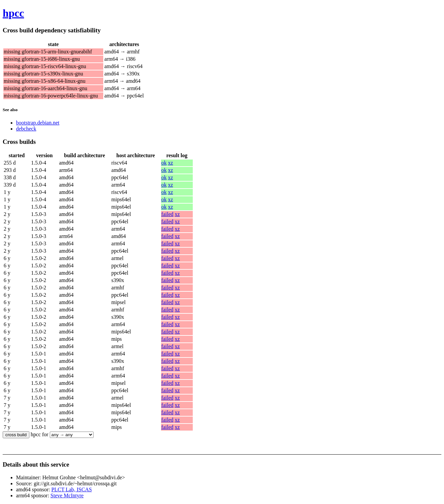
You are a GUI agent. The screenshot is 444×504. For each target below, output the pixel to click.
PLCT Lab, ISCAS (72, 489)
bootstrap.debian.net (38, 123)
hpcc (13, 13)
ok (164, 163)
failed (167, 214)
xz (171, 163)
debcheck (26, 129)
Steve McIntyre (67, 495)
